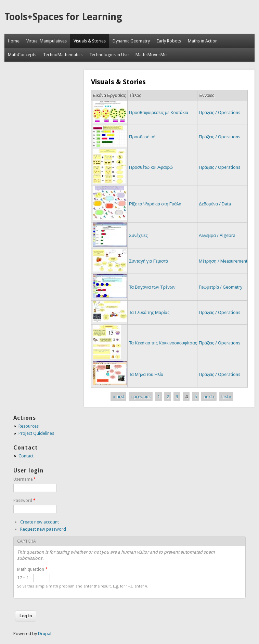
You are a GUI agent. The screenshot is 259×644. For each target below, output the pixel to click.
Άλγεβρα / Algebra (217, 235)
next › (209, 396)
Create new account (40, 522)
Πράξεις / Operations (219, 112)
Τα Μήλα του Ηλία (146, 374)
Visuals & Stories (90, 41)
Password (24, 501)
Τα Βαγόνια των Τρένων (152, 287)
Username (25, 479)
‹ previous (141, 396)
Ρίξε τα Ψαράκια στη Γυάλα (155, 204)
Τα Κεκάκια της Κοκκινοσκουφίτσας (163, 343)
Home (14, 41)
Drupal (45, 634)
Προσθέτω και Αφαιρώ (151, 167)
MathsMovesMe (151, 55)
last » (226, 396)
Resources (29, 426)
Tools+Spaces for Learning (63, 17)
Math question (32, 569)
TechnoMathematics (63, 55)
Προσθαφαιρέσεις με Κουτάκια (159, 112)
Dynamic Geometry (131, 41)
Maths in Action (203, 41)
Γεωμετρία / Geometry (221, 287)
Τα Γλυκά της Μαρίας (149, 312)
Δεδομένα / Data (215, 204)
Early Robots (169, 41)
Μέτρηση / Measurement (223, 261)
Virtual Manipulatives (47, 41)
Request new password (43, 529)
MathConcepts (22, 55)
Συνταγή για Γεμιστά (149, 261)
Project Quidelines (36, 433)
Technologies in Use (109, 55)
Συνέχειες (138, 235)
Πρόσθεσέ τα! (142, 137)
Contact (26, 456)
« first (119, 396)
